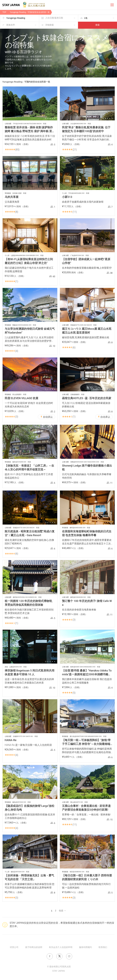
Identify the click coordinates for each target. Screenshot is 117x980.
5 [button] (55, 118)
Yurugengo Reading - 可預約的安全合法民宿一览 (30, 12)
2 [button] (48, 118)
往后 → (62, 911)
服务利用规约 (85, 947)
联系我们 (103, 947)
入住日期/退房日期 (54, 18)
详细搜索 (50, 25)
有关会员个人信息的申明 (61, 947)
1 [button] (46, 118)
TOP (4, 12)
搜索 (97, 25)
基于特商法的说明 (34, 947)
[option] (30, 103)
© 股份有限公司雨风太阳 (59, 967)
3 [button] (50, 118)
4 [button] (52, 118)
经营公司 (14, 947)
